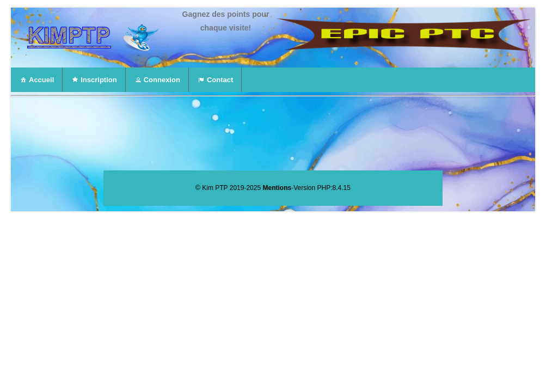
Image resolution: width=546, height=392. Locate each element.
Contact (215, 79)
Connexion (157, 79)
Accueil (36, 79)
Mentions (277, 188)
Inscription (94, 79)
